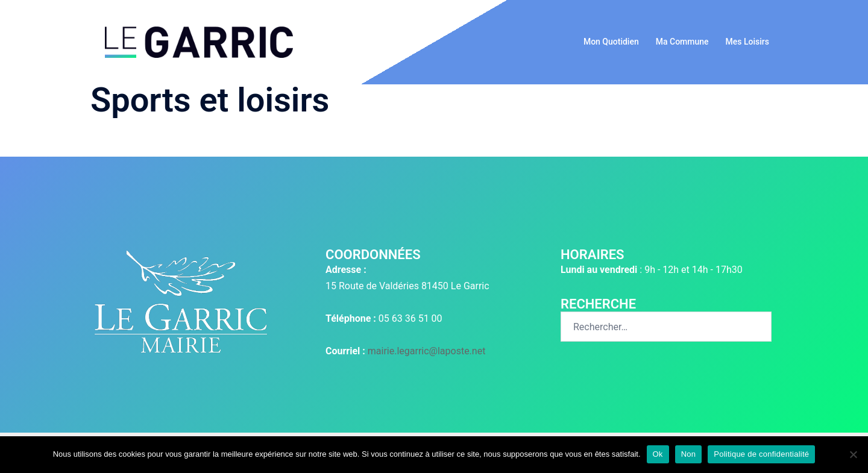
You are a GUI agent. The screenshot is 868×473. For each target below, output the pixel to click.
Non (689, 454)
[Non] (853, 454)
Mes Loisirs (747, 42)
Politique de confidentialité (761, 454)
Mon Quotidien (611, 42)
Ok (658, 454)
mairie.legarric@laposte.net (427, 351)
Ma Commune (682, 42)
